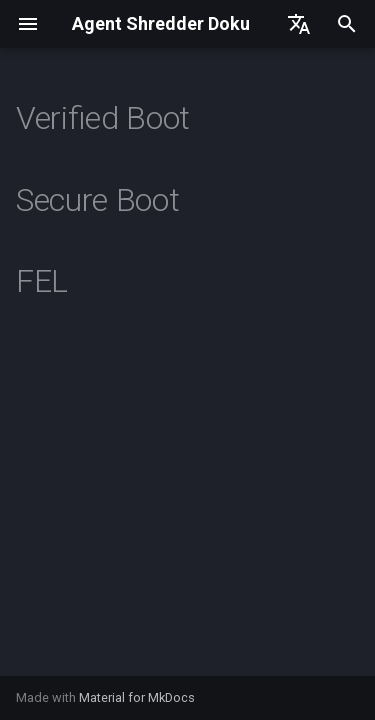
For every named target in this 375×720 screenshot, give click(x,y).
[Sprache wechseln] (299, 24)
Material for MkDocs (137, 697)
